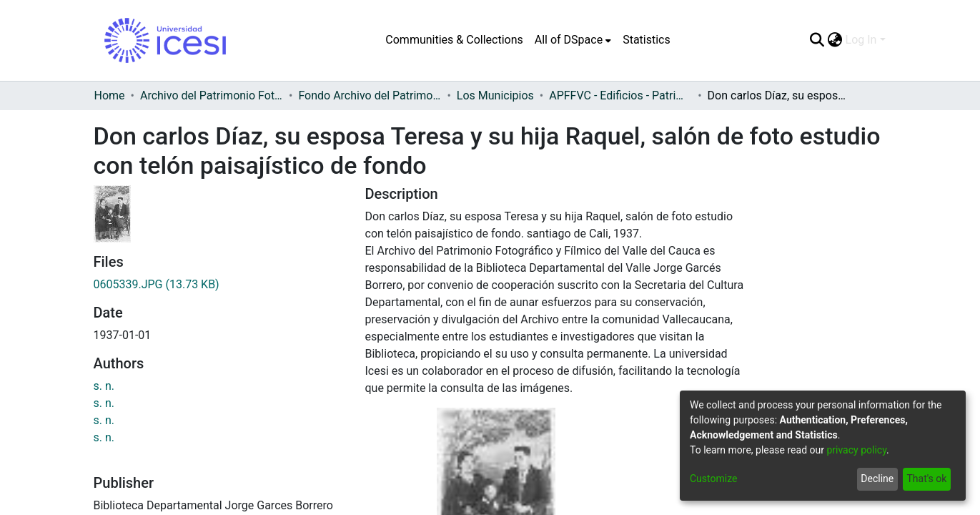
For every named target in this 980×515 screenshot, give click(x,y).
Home (110, 95)
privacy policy (856, 450)
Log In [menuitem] (861, 40)
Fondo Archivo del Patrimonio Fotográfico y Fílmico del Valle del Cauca (370, 95)
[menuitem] (573, 40)
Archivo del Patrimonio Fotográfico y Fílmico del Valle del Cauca (212, 95)
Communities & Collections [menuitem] (454, 40)
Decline (877, 479)
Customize (713, 479)
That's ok (926, 479)
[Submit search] (817, 40)
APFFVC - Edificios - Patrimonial (620, 95)
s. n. (104, 386)
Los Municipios (495, 95)
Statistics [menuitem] (647, 40)
